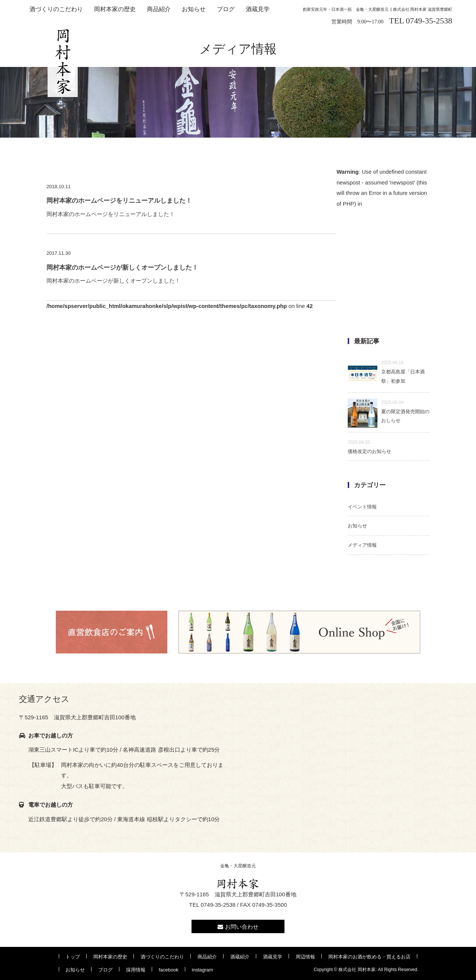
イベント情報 (362, 507)
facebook (169, 970)
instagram (202, 970)
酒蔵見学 (258, 9)
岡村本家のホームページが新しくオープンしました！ (192, 273)
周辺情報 (305, 957)
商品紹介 (159, 9)
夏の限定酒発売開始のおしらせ (389, 412)
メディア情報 (362, 545)
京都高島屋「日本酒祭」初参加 (386, 372)
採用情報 (136, 970)
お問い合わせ (238, 927)
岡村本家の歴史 (115, 9)
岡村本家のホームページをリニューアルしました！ (192, 206)
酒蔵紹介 (240, 957)
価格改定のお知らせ (369, 447)
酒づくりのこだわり (56, 9)
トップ (73, 957)
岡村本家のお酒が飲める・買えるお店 (369, 957)
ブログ (226, 9)
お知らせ (194, 9)
